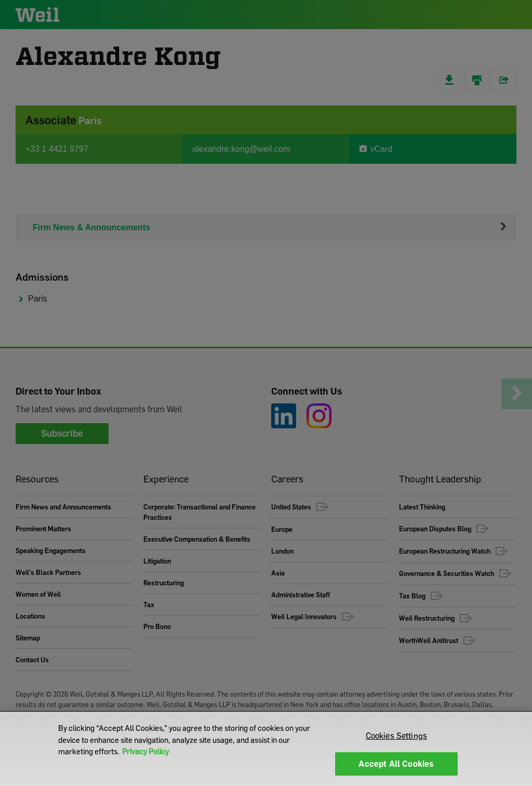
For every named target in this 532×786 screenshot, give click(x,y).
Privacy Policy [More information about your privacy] (145, 751)
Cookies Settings (397, 736)
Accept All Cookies (396, 764)
